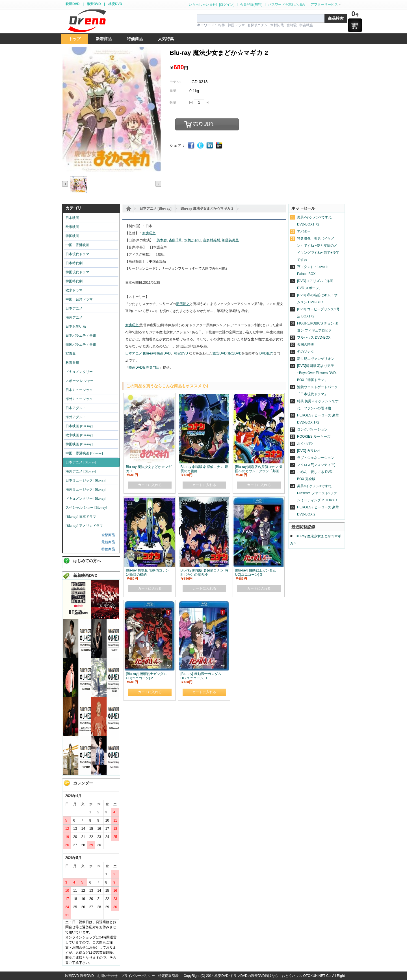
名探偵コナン (257, 25)
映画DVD (72, 4)
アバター (304, 231)
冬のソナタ (306, 352)
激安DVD (94, 4)
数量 (173, 103)
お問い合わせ (107, 976)
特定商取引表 (168, 976)
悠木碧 (162, 240)
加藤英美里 (230, 240)
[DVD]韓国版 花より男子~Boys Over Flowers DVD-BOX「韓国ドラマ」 (317, 373)
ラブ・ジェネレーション (316, 458)
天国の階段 (306, 345)
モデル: (175, 82)
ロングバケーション (312, 429)
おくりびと (306, 444)
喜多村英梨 (211, 240)
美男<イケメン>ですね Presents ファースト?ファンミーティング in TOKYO (317, 493)
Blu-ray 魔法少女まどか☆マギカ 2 (207, 209)
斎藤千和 (176, 240)
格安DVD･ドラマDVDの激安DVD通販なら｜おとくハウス (259, 976)
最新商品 (108, 542)
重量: (173, 91)
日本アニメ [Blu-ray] (156, 209)
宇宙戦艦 (306, 25)
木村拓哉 (277, 25)
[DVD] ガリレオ (309, 451)
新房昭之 (149, 233)
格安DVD (115, 4)
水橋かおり (193, 240)
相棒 (222, 25)
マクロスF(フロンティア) (316, 465)
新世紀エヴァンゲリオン (316, 359)
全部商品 (108, 535)
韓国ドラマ (236, 25)
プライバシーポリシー (138, 976)
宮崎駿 (292, 25)
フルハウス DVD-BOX (314, 338)
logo (87, 21)
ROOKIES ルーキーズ (314, 437)
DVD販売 (266, 353)
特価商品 (108, 549)
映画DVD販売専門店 (144, 367)
